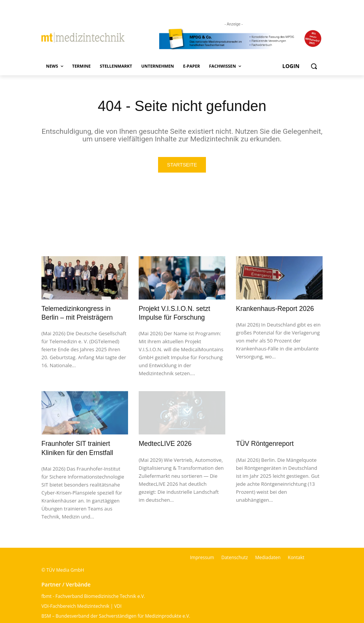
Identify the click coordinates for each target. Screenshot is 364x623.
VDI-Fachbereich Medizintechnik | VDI (82, 605)
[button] (314, 66)
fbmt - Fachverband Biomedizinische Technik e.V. (93, 595)
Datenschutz (234, 556)
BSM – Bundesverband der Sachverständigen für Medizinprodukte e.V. (116, 614)
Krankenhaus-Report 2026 (274, 308)
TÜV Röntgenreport (264, 443)
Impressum (202, 556)
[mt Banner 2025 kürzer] (241, 39)
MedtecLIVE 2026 (164, 443)
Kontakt (296, 556)
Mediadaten (268, 556)
